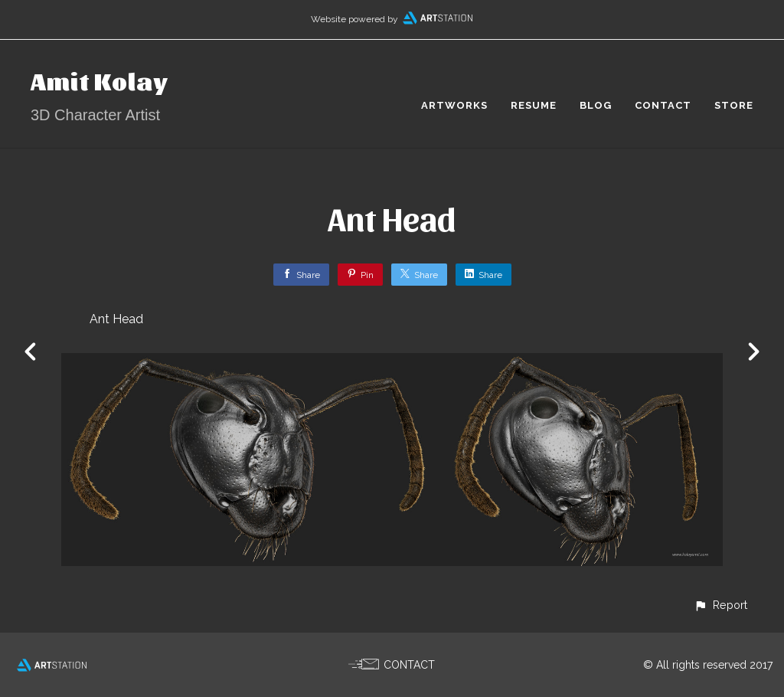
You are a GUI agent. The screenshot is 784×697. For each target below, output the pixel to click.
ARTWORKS (454, 105)
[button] (720, 605)
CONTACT (663, 105)
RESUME (534, 105)
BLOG (596, 105)
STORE (734, 105)
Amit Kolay (100, 80)
